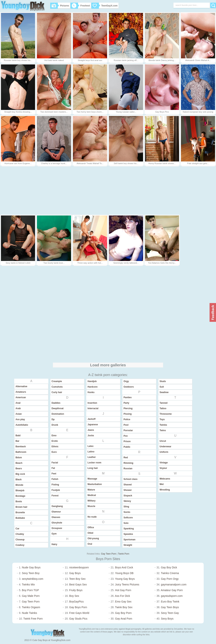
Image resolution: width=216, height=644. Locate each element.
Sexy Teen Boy (31, 573)
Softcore (128, 518)
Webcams (165, 479)
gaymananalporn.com (174, 584)
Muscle (91, 506)
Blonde (19, 485)
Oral (90, 544)
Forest (55, 496)
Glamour (56, 512)
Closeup (20, 540)
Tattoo (163, 408)
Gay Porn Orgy (170, 579)
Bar (17, 441)
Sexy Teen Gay (170, 613)
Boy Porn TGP (31, 590)
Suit (162, 387)
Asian (19, 414)
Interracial (93, 408)
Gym (54, 534)
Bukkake (20, 518)
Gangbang (57, 506)
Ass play (20, 419)
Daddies (56, 403)
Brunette (20, 512)
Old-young (93, 538)
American (21, 397)
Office (91, 527)
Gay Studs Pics (78, 619)
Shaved (128, 485)
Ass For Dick (122, 596)
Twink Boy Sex (124, 607)
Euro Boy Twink (170, 602)
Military (92, 501)
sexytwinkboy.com (33, 579)
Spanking (129, 529)
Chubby (20, 534)
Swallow (164, 392)
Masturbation (95, 484)
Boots (19, 501)
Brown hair (22, 507)
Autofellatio (22, 425)
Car (17, 529)
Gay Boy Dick (169, 567)
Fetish (55, 479)
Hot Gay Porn (123, 590)
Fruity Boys (76, 590)
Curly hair (57, 392)
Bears (19, 469)
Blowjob (20, 490)
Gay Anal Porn (124, 619)
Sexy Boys (167, 619)
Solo (126, 523)
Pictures (60, 6)
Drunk (55, 425)
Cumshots (57, 387)
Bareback (21, 447)
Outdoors (129, 387)
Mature (91, 490)
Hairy (54, 544)
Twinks (163, 425)
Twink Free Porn (33, 619)
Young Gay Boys (125, 579)
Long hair (93, 468)
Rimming (128, 463)
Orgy (126, 381)
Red (126, 458)
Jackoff (92, 419)
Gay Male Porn (31, 596)
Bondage (20, 496)
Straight (128, 545)
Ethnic (55, 447)
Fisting (55, 485)
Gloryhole (57, 523)
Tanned (164, 403)
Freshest (80, 6)
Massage (92, 479)
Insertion (92, 403)
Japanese (93, 425)
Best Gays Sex (78, 584)
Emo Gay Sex (123, 602)
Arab (18, 408)
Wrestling (165, 490)
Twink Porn (124, 554)
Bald (18, 436)
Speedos (128, 534)
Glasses (56, 517)
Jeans (91, 430)
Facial (55, 463)
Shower (128, 490)
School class (130, 479)
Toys (162, 419)
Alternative (21, 386)
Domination (58, 414)
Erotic (55, 441)
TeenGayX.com (104, 6)
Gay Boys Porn (78, 607)
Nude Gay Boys (31, 567)
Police (127, 419)
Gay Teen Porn (109, 554)
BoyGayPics (76, 602)
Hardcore (93, 387)
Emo (54, 436)
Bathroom (21, 452)
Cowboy (20, 545)
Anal (18, 403)
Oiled (90, 533)
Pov (126, 436)
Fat (53, 468)
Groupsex (57, 528)
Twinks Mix (28, 584)
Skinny (127, 501)
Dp (53, 419)
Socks (127, 512)
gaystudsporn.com (172, 596)
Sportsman (130, 540)
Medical (92, 495)
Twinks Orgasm (31, 607)
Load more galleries (108, 365)
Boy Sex (74, 596)
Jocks (91, 436)
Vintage (164, 463)
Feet (54, 474)
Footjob (56, 490)
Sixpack (128, 496)
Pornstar (128, 430)
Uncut (163, 441)
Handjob (92, 381)
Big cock (20, 474)
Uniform (164, 452)
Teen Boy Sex (77, 579)
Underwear (165, 447)
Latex (90, 446)
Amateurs (21, 392)
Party (126, 403)
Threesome (166, 414)
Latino (91, 452)
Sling (126, 507)
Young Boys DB (124, 573)
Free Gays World (79, 613)
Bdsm (19, 458)
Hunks (91, 392)
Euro (54, 452)
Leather (92, 457)
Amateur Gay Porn (172, 590)
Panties (128, 397)
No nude (92, 517)
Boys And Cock (124, 567)
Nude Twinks (30, 613)
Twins (163, 430)
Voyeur (163, 468)
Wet (162, 484)
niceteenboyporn (79, 567)
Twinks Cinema (170, 573)
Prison (127, 441)
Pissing (128, 414)
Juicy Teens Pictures (127, 584)
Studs (163, 381)
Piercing (128, 408)
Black (19, 479)
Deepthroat (58, 408)
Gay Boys (75, 573)
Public (127, 447)
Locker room (94, 463)
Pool (126, 425)
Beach (19, 463)
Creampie (57, 381)
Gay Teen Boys (170, 607)
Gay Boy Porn (123, 613)
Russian (128, 469)
